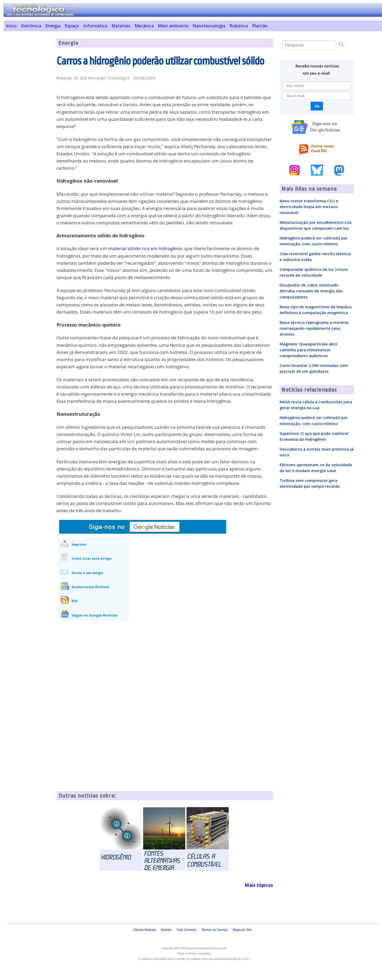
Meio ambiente (173, 26)
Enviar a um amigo (87, 573)
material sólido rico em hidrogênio (145, 248)
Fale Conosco (186, 930)
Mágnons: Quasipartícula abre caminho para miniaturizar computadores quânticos (309, 350)
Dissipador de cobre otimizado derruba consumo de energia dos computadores (311, 291)
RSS (75, 601)
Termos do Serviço (214, 930)
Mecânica (144, 26)
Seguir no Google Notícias (95, 615)
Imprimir (79, 544)
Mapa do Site (242, 930)
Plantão (260, 26)
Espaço (72, 26)
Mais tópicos (259, 885)
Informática (95, 26)
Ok (317, 106)
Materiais (121, 26)
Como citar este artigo (92, 558)
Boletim (166, 930)
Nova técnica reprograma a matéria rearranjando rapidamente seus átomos (314, 328)
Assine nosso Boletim (90, 587)
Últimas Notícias (144, 930)
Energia (53, 26)
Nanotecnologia (209, 26)
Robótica (239, 26)
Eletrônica (31, 26)
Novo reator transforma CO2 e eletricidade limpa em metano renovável (309, 207)
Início (11, 26)
